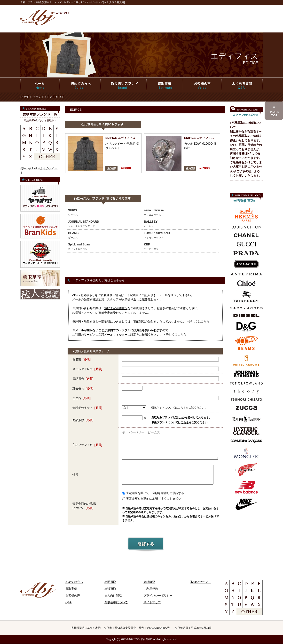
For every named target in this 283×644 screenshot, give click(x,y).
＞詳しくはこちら (198, 322)
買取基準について (116, 602)
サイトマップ (152, 602)
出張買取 (110, 589)
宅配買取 (110, 582)
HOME (25, 97)
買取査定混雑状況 (116, 308)
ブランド (38, 97)
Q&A (69, 602)
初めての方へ (74, 582)
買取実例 (71, 589)
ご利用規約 (151, 589)
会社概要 (149, 582)
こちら (182, 408)
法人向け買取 (113, 596)
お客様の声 (73, 596)
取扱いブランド (201, 582)
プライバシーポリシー (158, 596)
